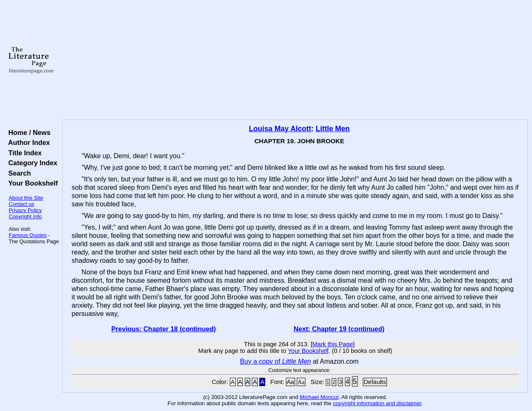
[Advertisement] (295, 60)
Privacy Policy (25, 210)
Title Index (23, 153)
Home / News (28, 132)
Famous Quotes (28, 235)
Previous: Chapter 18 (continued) (164, 329)
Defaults (375, 382)
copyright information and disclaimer (377, 403)
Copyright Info (25, 217)
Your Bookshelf (31, 183)
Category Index (31, 163)
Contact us (21, 204)
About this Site (26, 198)
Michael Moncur (319, 397)
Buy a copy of (275, 361)
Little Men (332, 129)
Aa (291, 382)
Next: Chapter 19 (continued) (339, 329)
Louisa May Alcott (280, 129)
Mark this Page (333, 344)
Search (18, 173)
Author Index (27, 142)
